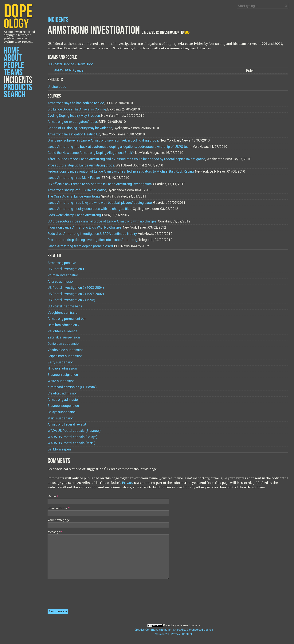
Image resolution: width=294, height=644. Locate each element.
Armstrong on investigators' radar (72, 122)
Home (12, 51)
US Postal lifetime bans (65, 306)
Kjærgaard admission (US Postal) (72, 387)
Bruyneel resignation (63, 375)
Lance (69, 70)
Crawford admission (63, 393)
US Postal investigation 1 (66, 269)
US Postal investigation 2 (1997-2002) (76, 294)
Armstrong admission (64, 400)
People (14, 65)
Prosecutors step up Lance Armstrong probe (81, 165)
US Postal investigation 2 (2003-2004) (76, 288)
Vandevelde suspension (65, 350)
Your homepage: (59, 520)
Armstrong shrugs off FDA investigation (77, 190)
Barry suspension (61, 362)
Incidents (18, 80)
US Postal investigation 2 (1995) (71, 300)
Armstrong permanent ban (67, 319)
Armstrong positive (62, 263)
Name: (53, 496)
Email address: (59, 508)
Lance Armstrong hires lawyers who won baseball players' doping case (100, 203)
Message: (55, 532)
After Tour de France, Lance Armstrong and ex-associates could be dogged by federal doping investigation (126, 159)
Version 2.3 (162, 634)
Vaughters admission (63, 313)
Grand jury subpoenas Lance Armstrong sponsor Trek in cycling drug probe (103, 140)
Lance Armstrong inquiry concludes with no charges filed (90, 209)
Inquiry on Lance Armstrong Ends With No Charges (85, 227)
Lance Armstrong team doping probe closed (80, 246)
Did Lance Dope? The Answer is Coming (77, 109)
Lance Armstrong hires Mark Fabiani (74, 178)
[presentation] (63, 595)
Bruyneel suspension (63, 406)
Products (18, 87)
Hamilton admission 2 (64, 325)
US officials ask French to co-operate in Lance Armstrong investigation (100, 184)
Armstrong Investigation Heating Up (74, 134)
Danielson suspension (64, 344)
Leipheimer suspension (65, 356)
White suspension (61, 381)
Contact (187, 634)
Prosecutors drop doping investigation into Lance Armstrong (92, 240)
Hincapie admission (62, 368)
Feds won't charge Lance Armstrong (74, 215)
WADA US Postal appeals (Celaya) (73, 437)
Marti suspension (61, 418)
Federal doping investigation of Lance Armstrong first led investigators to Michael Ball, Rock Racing (121, 171)
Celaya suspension (62, 412)
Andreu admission (61, 282)
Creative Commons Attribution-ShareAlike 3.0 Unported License (174, 630)
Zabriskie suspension (64, 337)
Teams (13, 73)
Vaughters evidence (63, 331)
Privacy (128, 483)
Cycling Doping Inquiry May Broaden (74, 116)
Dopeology (170, 625)
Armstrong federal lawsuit (67, 424)
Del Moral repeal (60, 449)
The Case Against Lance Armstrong (74, 196)
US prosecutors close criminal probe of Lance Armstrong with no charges (102, 221)
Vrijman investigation (63, 275)
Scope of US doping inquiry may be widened (80, 128)
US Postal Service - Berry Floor (70, 64)
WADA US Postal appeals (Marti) (71, 443)
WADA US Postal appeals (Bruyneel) (74, 431)
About (13, 58)
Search (15, 95)
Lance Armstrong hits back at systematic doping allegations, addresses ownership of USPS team (120, 147)
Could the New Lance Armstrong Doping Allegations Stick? (91, 153)
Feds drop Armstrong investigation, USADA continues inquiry (92, 234)
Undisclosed (57, 87)
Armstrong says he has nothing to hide (76, 103)
